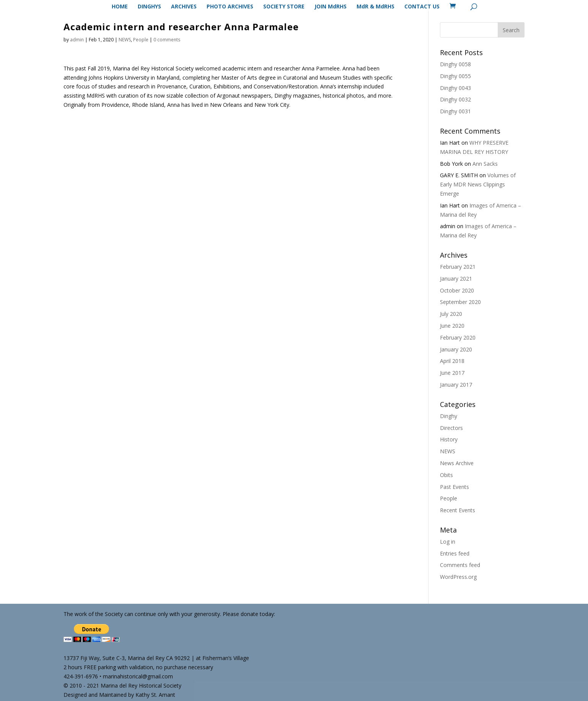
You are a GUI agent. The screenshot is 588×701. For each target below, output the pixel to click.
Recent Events (458, 510)
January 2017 (456, 385)
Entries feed (455, 553)
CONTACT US (422, 7)
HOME (120, 7)
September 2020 (460, 302)
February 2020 (458, 337)
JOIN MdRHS (331, 7)
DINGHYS (149, 7)
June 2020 (452, 326)
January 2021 (456, 279)
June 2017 (452, 373)
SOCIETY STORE (284, 7)
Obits (446, 475)
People (141, 40)
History (449, 439)
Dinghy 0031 (455, 111)
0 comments (167, 40)
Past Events (454, 487)
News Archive (457, 463)
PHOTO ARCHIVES (230, 7)
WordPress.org (458, 577)
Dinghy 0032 (455, 99)
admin (77, 40)
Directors (451, 428)
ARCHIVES (184, 7)
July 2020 (451, 314)
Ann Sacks (485, 164)
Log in (448, 542)
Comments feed (460, 565)
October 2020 (457, 290)
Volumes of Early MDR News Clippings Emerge (478, 184)
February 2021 (458, 267)
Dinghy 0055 (455, 76)
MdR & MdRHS (375, 7)
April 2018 (452, 361)
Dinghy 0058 (455, 64)
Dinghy (449, 416)
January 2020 (456, 349)
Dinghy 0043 (455, 88)
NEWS (125, 40)
